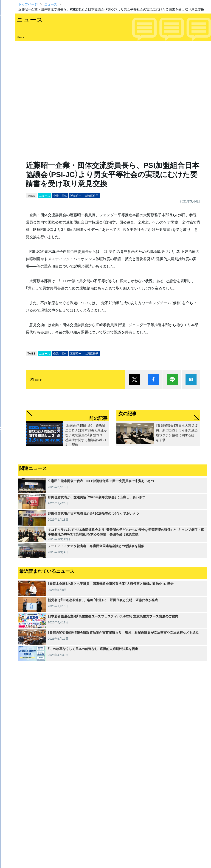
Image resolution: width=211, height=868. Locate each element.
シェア (153, 379)
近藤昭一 (76, 196)
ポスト (135, 379)
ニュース (51, 4)
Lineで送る (172, 379)
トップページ (28, 4)
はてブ (191, 379)
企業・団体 (60, 196)
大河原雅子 (91, 196)
